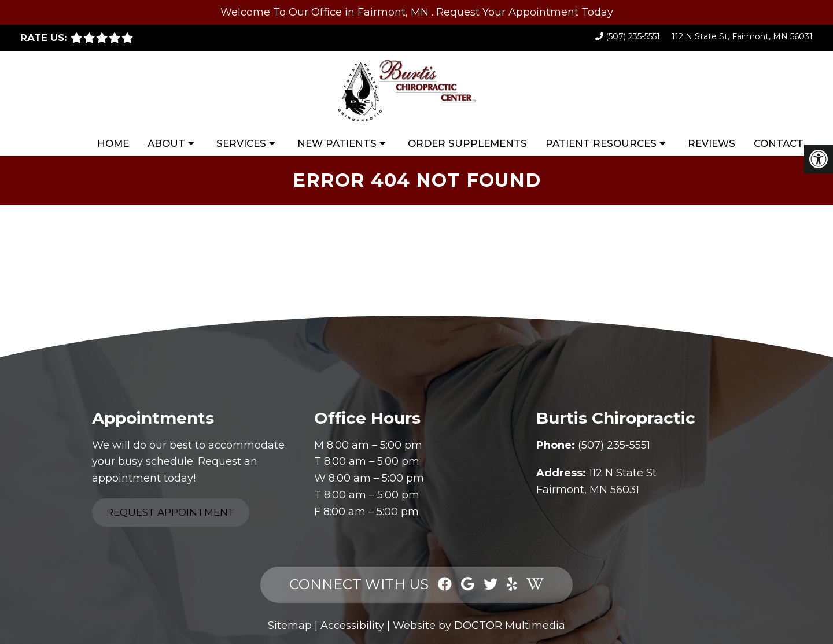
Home (113, 143)
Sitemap (290, 626)
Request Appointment (171, 512)
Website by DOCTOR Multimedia (479, 626)
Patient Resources (601, 143)
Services (241, 143)
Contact (779, 143)
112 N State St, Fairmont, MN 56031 (742, 36)
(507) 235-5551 (633, 36)
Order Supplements (467, 143)
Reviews (712, 143)
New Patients (337, 143)
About (166, 143)
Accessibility (352, 626)
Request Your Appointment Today (525, 12)
